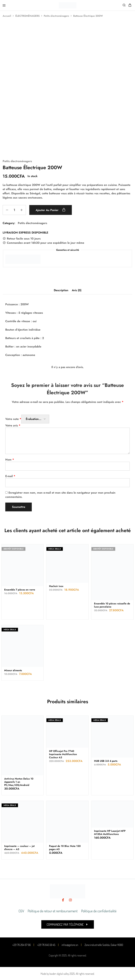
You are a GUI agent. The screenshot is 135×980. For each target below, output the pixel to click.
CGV (21, 911)
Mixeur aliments (13, 670)
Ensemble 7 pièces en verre (20, 590)
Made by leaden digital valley (55, 974)
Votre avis (13, 425)
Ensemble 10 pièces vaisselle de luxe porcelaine (112, 605)
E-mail (10, 476)
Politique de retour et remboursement (53, 911)
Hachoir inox (56, 586)
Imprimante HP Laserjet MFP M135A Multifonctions (110, 832)
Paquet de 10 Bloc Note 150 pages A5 (65, 848)
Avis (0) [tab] (77, 290)
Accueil (7, 16)
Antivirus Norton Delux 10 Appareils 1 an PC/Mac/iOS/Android (19, 782)
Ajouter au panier (51, 210)
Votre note (13, 419)
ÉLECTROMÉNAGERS (27, 16)
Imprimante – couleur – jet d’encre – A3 (19, 848)
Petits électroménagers (56, 16)
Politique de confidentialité (99, 911)
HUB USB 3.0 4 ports (106, 761)
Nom (10, 460)
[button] (68, 924)
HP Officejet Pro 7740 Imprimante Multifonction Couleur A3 (63, 754)
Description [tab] (61, 290)
